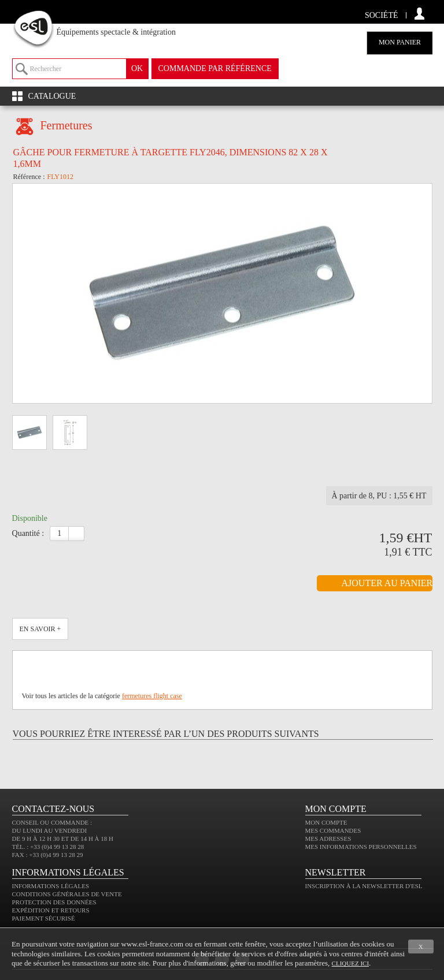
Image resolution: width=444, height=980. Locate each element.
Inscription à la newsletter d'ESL (364, 886)
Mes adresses (328, 839)
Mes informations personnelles (361, 847)
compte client (419, 14)
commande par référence (215, 68)
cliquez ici (350, 963)
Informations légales (51, 886)
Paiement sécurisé (44, 918)
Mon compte (326, 822)
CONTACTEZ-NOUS (53, 809)
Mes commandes (333, 830)
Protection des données (54, 902)
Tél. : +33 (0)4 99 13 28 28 (48, 847)
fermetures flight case (152, 696)
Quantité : (28, 533)
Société (382, 15)
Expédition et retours (51, 910)
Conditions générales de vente (67, 894)
